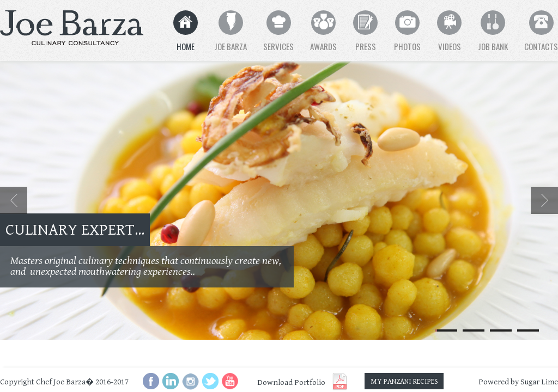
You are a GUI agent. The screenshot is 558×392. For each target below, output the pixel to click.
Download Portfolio (291, 382)
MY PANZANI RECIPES (404, 382)
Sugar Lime (539, 382)
